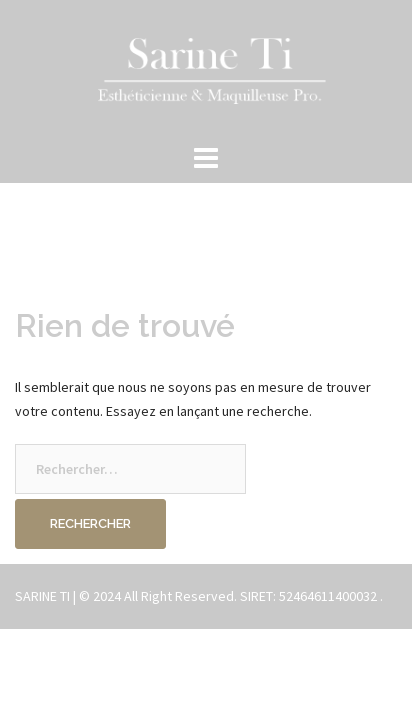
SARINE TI (42, 596)
